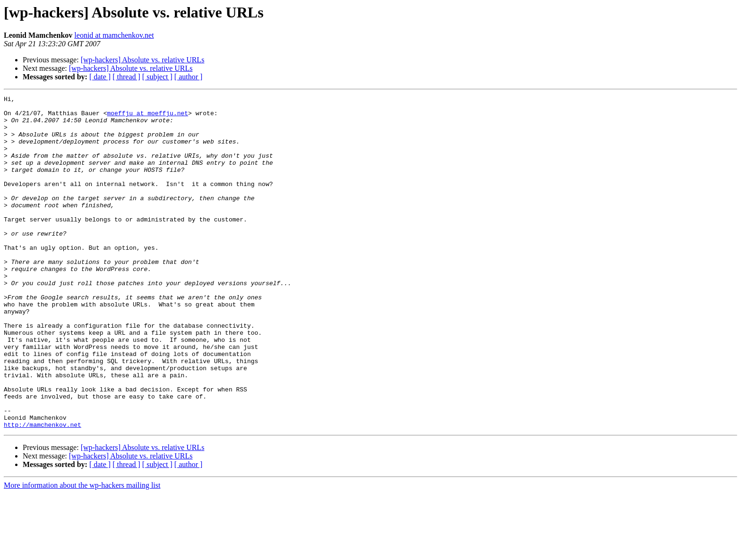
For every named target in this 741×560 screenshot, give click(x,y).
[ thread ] (126, 77)
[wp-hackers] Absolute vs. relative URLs (143, 60)
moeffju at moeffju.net (147, 117)
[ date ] (100, 77)
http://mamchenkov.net (43, 491)
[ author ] (189, 77)
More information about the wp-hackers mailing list (82, 552)
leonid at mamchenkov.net (114, 35)
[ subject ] (157, 77)
